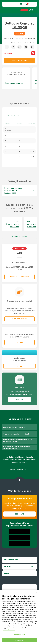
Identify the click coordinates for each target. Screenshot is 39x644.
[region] (19, 617)
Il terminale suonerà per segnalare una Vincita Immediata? (17, 462)
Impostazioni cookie (19, 634)
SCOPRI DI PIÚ (20, 352)
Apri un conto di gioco (20, 319)
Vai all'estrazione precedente (14, 224)
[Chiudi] (37, 593)
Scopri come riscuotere (14, 83)
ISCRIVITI (19, 415)
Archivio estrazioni (19, 236)
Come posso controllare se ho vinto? (16, 449)
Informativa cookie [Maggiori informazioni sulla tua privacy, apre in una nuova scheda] (9, 630)
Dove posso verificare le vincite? (15, 442)
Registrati (19, 529)
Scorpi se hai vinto (20, 60)
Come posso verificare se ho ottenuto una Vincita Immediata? (18, 455)
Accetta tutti (20, 640)
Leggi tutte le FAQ (19, 484)
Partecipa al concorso (20, 277)
